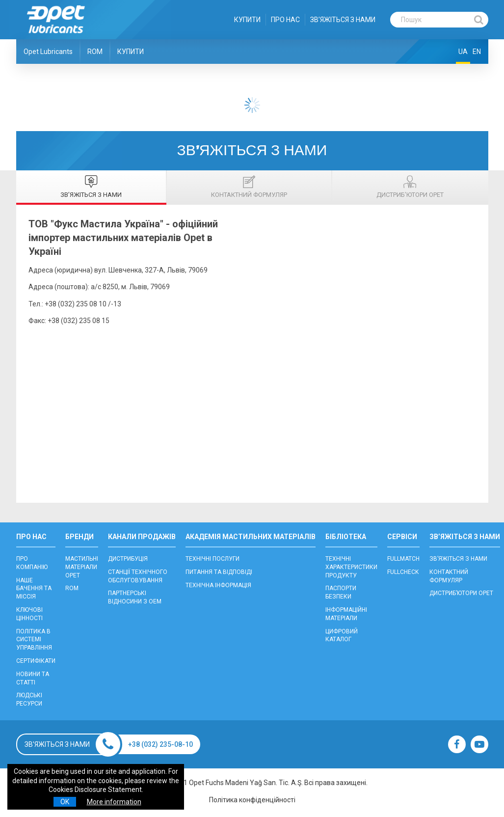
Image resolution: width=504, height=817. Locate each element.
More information (114, 802)
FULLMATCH (403, 559)
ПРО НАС (285, 20)
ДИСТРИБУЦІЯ (128, 559)
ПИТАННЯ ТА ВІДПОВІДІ (219, 572)
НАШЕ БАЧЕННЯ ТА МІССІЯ (34, 589)
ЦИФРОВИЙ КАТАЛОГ (342, 636)
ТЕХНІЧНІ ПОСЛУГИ (212, 559)
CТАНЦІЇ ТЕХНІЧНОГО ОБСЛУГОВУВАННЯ (138, 576)
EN (477, 52)
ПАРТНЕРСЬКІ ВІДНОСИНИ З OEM (135, 597)
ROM (95, 52)
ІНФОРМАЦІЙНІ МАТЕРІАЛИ (346, 614)
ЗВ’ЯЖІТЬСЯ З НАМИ (343, 20)
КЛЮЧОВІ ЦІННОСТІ (29, 614)
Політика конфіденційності (252, 800)
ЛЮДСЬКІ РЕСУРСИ (29, 699)
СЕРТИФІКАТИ (36, 661)
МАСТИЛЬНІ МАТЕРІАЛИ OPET (82, 567)
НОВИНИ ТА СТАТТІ (33, 678)
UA (463, 52)
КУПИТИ (247, 20)
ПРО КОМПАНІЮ (32, 563)
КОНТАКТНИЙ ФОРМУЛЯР (449, 576)
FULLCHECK (403, 572)
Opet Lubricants (48, 52)
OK (65, 802)
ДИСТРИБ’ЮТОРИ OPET (461, 593)
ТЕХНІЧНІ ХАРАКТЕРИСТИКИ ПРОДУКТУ (351, 567)
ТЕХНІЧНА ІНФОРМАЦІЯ (218, 585)
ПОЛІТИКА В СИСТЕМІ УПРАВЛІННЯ (34, 640)
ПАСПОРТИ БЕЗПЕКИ (341, 592)
